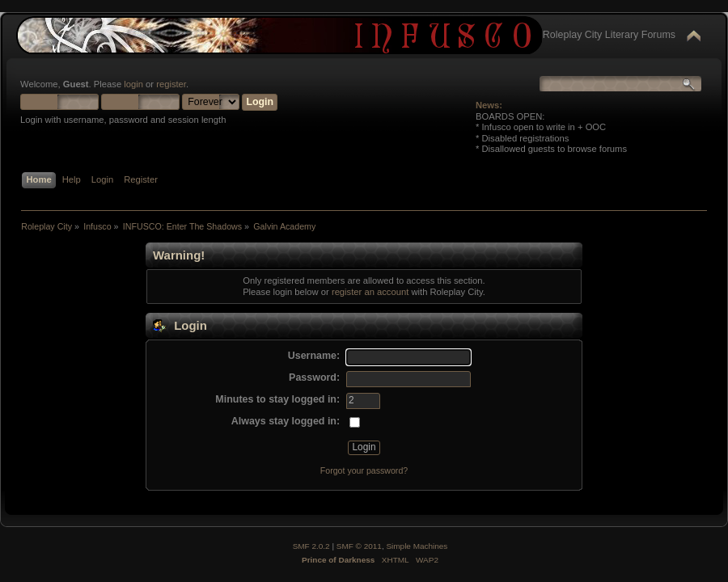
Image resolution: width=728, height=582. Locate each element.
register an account (370, 292)
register (171, 84)
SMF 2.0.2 (311, 546)
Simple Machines (417, 546)
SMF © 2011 (359, 546)
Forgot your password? (364, 470)
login (133, 84)
